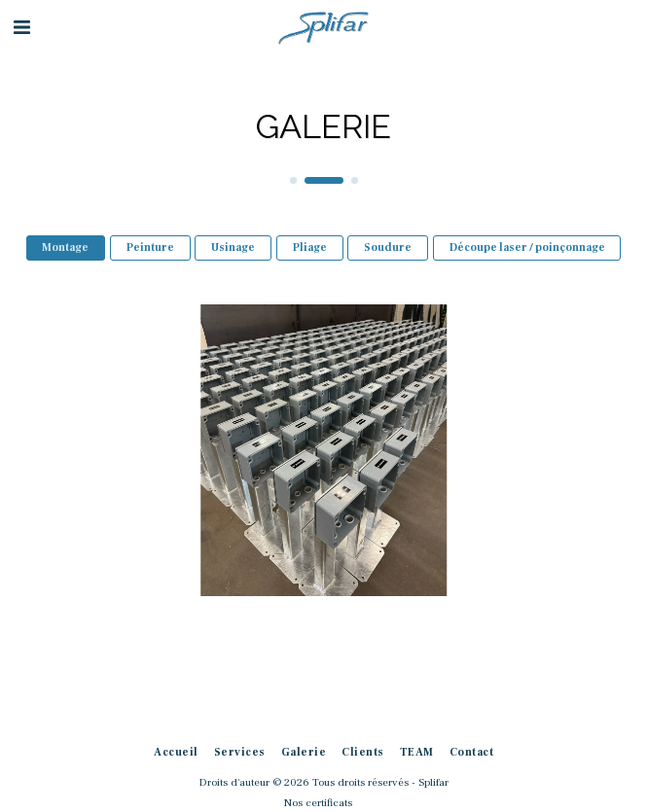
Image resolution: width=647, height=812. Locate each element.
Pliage (310, 247)
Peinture (150, 247)
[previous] (29, 450)
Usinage (233, 247)
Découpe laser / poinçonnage (527, 247)
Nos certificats (318, 803)
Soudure (388, 247)
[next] (618, 450)
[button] (21, 28)
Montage (65, 247)
